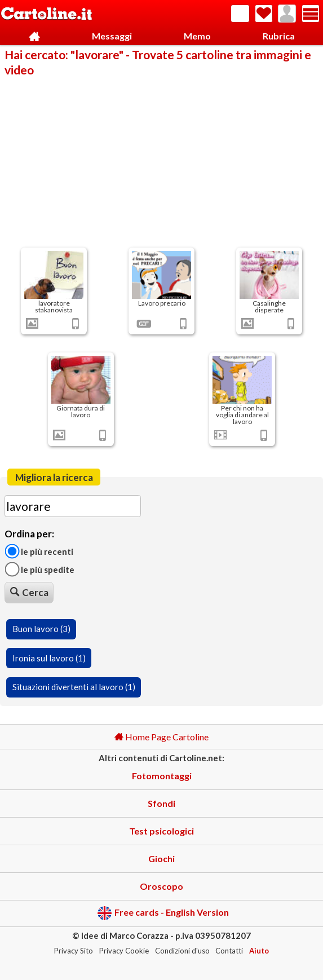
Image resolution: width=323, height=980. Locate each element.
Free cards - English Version (163, 913)
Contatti (229, 951)
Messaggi (112, 36)
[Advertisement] (161, 161)
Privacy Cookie (124, 951)
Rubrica (279, 36)
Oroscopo (161, 886)
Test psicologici (161, 831)
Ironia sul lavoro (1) (49, 658)
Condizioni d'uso (182, 951)
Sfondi (161, 803)
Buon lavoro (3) (41, 629)
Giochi (161, 858)
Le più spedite (39, 569)
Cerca (29, 592)
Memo (197, 36)
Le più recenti (39, 551)
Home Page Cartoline (161, 737)
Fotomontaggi (162, 776)
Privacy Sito (74, 951)
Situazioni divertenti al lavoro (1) (74, 687)
